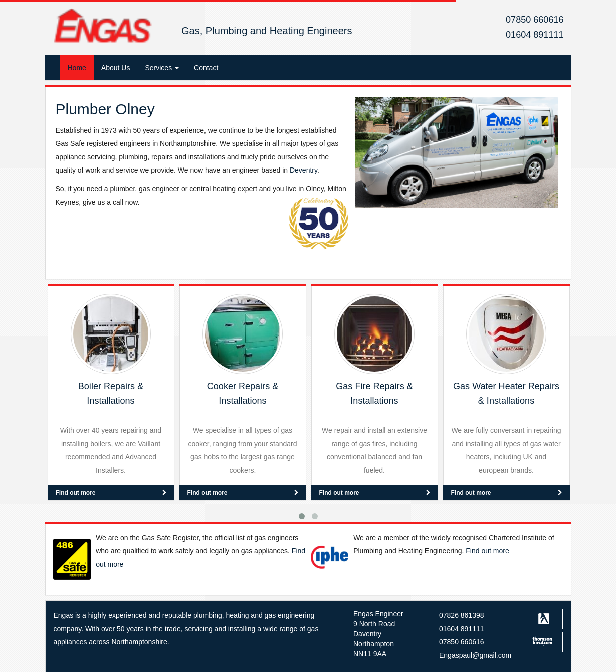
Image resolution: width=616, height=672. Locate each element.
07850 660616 (535, 20)
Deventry (303, 170)
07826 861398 (462, 615)
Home (77, 68)
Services (162, 68)
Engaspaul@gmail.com (475, 655)
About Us (116, 68)
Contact (206, 68)
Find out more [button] (111, 492)
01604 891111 (535, 35)
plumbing (208, 615)
